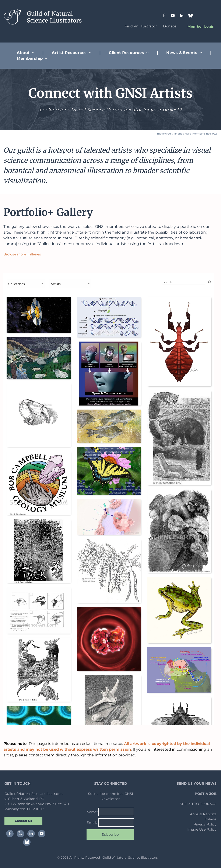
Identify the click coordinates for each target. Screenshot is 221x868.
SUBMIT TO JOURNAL (198, 804)
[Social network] (191, 16)
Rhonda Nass (182, 134)
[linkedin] (182, 16)
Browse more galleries (22, 254)
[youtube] (173, 16)
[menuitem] (141, 26)
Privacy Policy (205, 824)
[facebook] (164, 16)
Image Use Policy (202, 829)
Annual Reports (203, 814)
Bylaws (211, 819)
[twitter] (20, 834)
